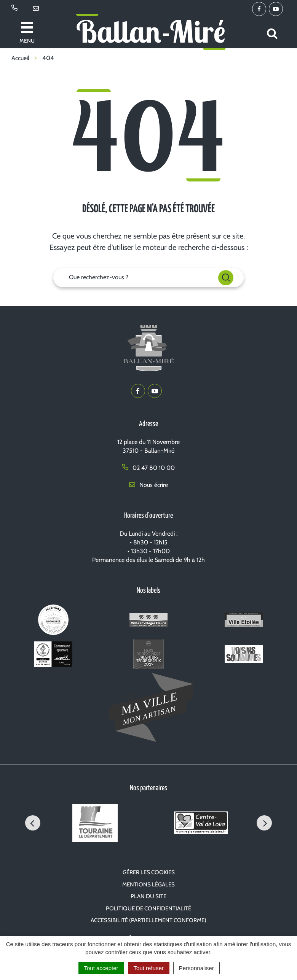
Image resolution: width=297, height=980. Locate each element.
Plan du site (148, 896)
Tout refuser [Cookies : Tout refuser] (149, 968)
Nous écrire (148, 485)
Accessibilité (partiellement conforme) (148, 920)
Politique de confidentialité (148, 908)
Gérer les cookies (149, 872)
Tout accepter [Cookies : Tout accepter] (101, 968)
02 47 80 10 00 (148, 468)
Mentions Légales (148, 885)
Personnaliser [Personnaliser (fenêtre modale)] (196, 968)
